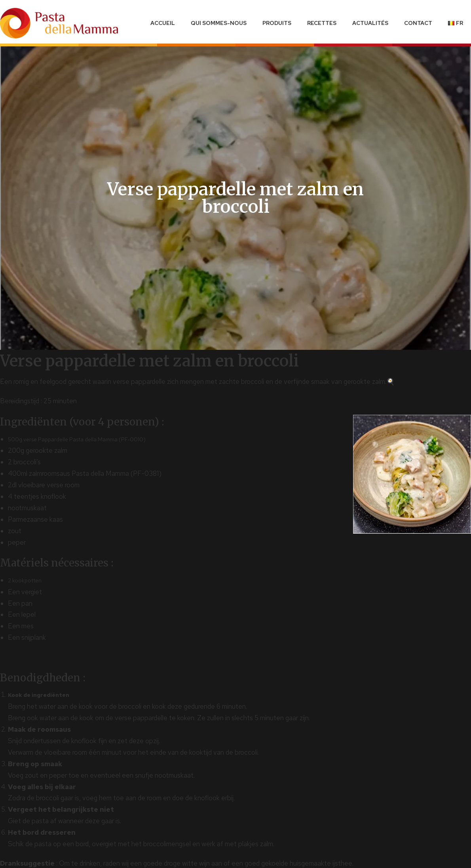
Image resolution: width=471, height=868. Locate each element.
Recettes (322, 23)
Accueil (163, 23)
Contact (418, 23)
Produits (277, 23)
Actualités (370, 23)
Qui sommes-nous (219, 23)
